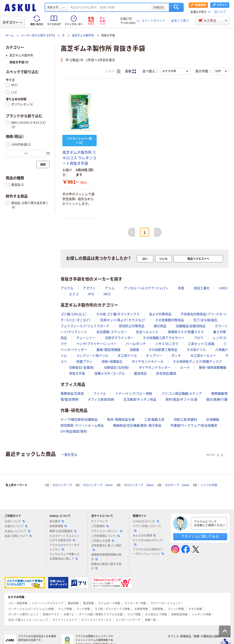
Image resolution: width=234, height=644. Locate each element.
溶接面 (134, 350)
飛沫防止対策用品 (132, 326)
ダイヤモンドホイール (148, 362)
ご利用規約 (100, 526)
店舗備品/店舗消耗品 (191, 326)
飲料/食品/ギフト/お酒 (181, 399)
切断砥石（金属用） (82, 368)
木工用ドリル (127, 356)
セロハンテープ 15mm (98, 485)
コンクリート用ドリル (92, 356)
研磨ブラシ (84, 362)
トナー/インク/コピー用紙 (134, 394)
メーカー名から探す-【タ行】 (38, 36)
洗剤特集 (158, 609)
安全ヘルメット (147, 332)
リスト (113, 71)
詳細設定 (159, 7)
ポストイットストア (65, 620)
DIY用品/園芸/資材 (74, 431)
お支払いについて (17, 531)
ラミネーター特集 (135, 603)
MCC (107, 294)
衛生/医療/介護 (217, 399)
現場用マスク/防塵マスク (186, 332)
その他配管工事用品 (163, 350)
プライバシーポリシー (107, 531)
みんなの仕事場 (144, 536)
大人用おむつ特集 (156, 615)
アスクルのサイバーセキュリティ (64, 547)
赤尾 (181, 288)
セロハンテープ (62, 485)
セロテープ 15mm (177, 485)
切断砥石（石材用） (117, 368)
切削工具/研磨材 (185, 420)
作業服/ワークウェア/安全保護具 (194, 425)
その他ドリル (196, 350)
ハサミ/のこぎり (167, 344)
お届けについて (16, 526)
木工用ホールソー (203, 356)
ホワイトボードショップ (166, 603)
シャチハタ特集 (202, 615)
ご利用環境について (105, 536)
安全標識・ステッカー (112, 332)
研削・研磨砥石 (112, 362)
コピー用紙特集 (18, 603)
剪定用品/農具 (166, 373)
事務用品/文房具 (72, 394)
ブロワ (199, 338)
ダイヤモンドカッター (155, 368)
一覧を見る (69, 455)
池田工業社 (202, 288)
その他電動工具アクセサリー (164, 338)
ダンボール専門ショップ (23, 615)
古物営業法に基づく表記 (106, 548)
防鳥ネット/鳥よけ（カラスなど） (123, 320)
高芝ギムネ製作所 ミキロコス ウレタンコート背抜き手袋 (79, 158)
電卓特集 (73, 603)
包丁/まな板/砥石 (205, 320)
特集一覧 (150, 620)
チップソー (154, 356)
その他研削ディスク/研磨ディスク (197, 362)
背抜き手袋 (77, 373)
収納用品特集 (179, 615)
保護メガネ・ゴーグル (110, 373)
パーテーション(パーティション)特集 (31, 609)
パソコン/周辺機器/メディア (182, 394)
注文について (15, 521)
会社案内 (57, 521)
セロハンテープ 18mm (139, 485)
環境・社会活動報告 (63, 531)
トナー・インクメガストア (48, 603)
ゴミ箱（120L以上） (74, 314)
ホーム (10, 36)
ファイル (100, 394)
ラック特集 (83, 609)
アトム (110, 288)
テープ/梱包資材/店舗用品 (79, 420)
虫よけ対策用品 (160, 314)
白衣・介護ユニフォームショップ (28, 620)
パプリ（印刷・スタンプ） (147, 528)
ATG (91, 294)
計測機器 (213, 420)
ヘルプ (222, 12)
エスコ (74, 294)
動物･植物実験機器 (213, 368)
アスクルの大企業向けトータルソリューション (148, 552)
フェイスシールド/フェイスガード (85, 326)
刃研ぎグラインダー (119, 338)
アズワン (89, 288)
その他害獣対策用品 (170, 320)
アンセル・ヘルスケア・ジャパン (146, 288)
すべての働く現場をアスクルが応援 (101, 615)
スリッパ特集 (176, 609)
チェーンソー (86, 338)
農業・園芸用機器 (108, 350)
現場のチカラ (51, 615)
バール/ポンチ (136, 344)
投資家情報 (58, 526)
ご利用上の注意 (103, 541)
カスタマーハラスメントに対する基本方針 (64, 538)
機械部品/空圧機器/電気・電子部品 (137, 425)
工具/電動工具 (154, 420)
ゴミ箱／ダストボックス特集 (112, 609)
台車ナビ (69, 615)
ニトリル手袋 (209, 485)
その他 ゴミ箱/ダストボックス (118, 314)
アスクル (67, 288)
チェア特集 (65, 609)
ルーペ (185, 368)
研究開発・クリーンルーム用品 (82, 425)
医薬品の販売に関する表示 (106, 566)
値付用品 (160, 326)
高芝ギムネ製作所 (83, 36)
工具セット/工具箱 (201, 344)
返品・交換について (18, 536)
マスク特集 (134, 615)
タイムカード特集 (109, 603)
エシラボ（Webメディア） (148, 542)
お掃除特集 (141, 609)
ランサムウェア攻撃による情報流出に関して (64, 557)
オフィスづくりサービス (96, 620)
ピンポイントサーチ (128, 620)
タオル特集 (195, 609)
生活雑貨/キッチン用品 (140, 399)
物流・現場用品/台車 (121, 420)
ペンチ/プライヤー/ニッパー (96, 344)
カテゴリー (12, 22)
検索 (176, 7)
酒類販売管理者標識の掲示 (106, 557)
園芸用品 (140, 373)
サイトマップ (99, 521)
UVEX (223, 288)
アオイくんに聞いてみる (200, 536)
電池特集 (88, 603)
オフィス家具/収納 (101, 399)
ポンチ (176, 356)
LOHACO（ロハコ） (146, 521)
